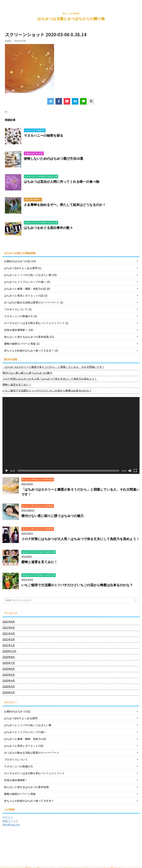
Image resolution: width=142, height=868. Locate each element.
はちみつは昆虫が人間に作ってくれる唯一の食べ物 (61, 182)
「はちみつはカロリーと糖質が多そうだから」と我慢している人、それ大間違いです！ (54, 367)
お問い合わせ (82, 846)
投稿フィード (10, 821)
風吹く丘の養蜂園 (71, 861)
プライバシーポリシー (102, 846)
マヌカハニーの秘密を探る (43, 136)
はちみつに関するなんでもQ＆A (58, 846)
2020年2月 (9, 692)
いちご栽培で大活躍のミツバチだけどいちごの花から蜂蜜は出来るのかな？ (47, 391)
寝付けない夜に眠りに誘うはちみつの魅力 (27, 373)
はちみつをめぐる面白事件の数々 (48, 228)
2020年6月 (9, 669)
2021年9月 (9, 622)
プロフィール (34, 846)
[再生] (7, 471)
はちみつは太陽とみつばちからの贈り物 (71, 19)
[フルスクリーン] (135, 471)
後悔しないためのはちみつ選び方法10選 (53, 159)
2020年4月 (9, 681)
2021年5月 (9, 628)
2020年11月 (9, 651)
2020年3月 (9, 687)
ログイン (8, 817)
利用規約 (120, 846)
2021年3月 (9, 639)
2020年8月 (9, 657)
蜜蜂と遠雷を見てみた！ (17, 385)
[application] (71, 435)
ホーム (21, 846)
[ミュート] (130, 471)
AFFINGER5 (111, 865)
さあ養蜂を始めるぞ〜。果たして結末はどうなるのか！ (65, 205)
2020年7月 (9, 663)
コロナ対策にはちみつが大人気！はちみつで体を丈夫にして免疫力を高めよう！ (50, 379)
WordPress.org (11, 825)
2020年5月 (9, 675)
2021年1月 (9, 645)
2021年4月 (9, 634)
